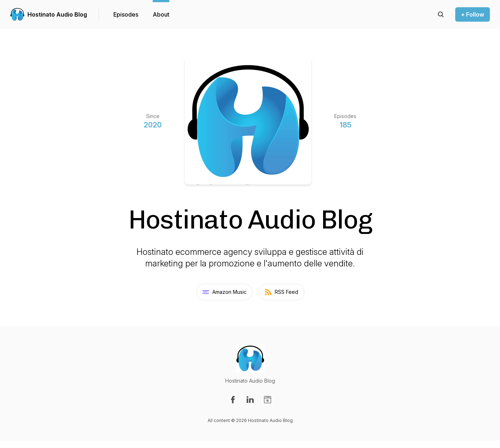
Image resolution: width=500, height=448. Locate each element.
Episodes (126, 14)
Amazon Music (224, 292)
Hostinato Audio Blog (57, 14)
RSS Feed (281, 292)
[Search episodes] (441, 14)
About (161, 14)
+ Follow (473, 14)
